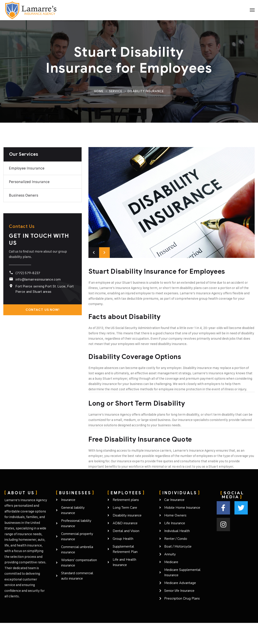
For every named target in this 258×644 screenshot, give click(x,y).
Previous (94, 253)
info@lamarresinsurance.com (38, 279)
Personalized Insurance (29, 182)
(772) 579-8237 (28, 273)
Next (104, 253)
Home (99, 91)
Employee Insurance (27, 168)
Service (116, 91)
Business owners (24, 195)
